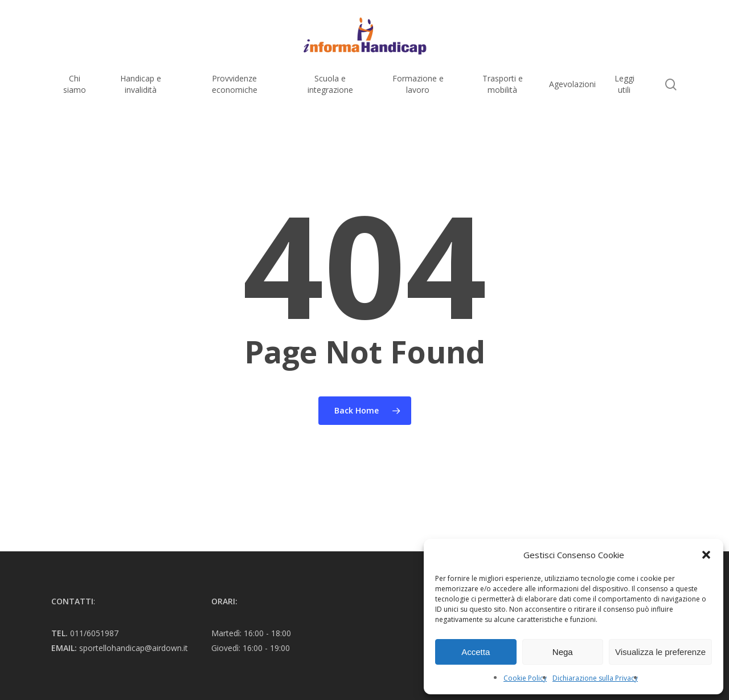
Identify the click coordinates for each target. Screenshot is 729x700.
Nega (563, 652)
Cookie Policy (525, 678)
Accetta (476, 652)
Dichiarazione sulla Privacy (595, 678)
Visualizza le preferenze (660, 652)
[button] (706, 555)
